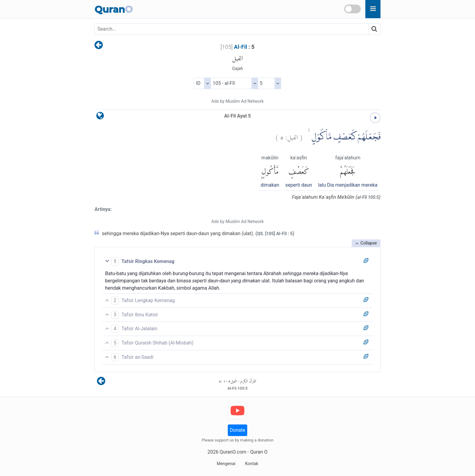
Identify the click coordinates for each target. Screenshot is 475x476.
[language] (100, 117)
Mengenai (226, 464)
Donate (238, 430)
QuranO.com (233, 452)
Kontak (252, 464)
